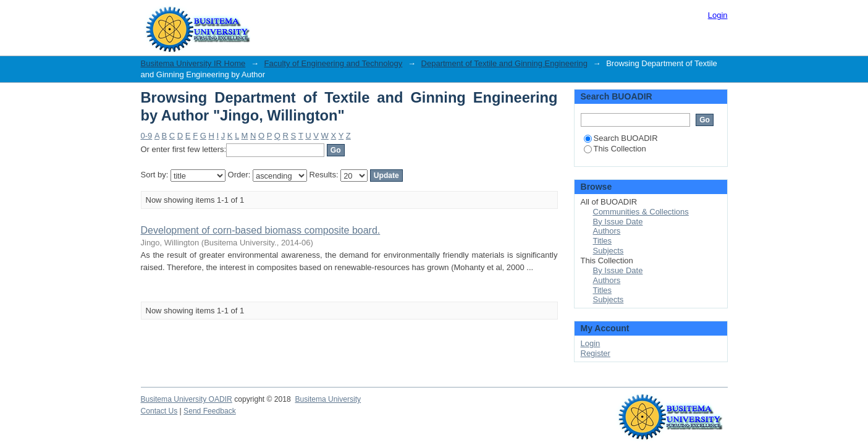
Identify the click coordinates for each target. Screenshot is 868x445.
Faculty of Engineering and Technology (334, 63)
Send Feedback (210, 411)
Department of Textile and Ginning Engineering (504, 63)
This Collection (615, 149)
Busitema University (328, 399)
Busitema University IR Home (193, 63)
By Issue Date (618, 222)
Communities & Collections (641, 212)
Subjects (609, 251)
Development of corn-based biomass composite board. (261, 230)
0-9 (147, 136)
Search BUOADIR (621, 138)
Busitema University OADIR (187, 399)
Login (718, 15)
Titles (603, 241)
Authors (607, 231)
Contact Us (159, 411)
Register (596, 353)
